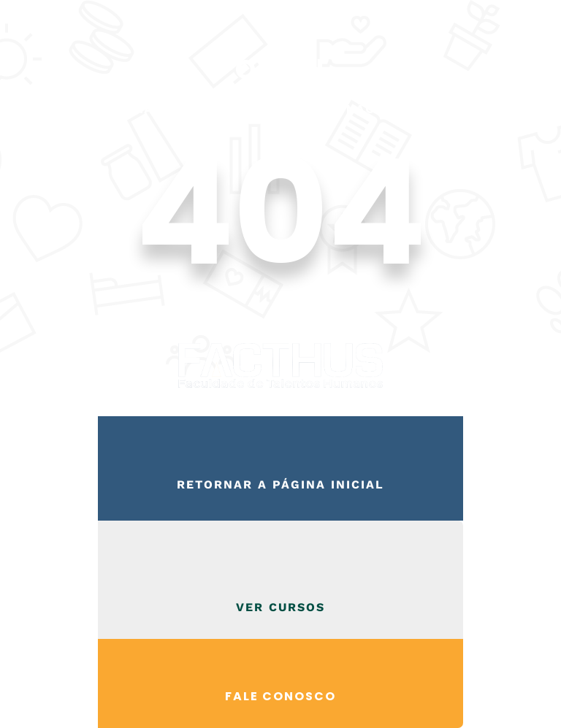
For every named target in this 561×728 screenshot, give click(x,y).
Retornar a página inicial (280, 484)
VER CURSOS (280, 607)
